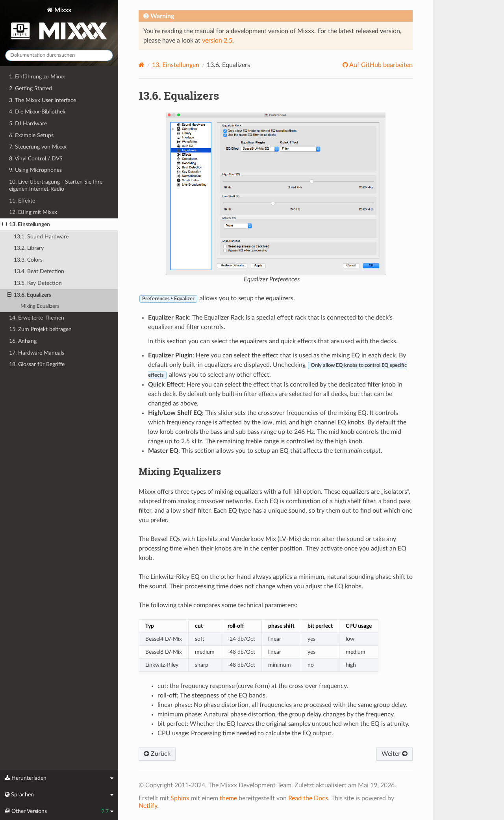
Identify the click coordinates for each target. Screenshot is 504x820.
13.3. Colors (28, 260)
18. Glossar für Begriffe (37, 364)
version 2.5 (217, 41)
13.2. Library (29, 248)
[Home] (142, 65)
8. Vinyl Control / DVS (36, 159)
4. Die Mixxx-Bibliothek (37, 112)
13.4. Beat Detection (39, 271)
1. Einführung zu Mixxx (37, 77)
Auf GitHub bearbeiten (380, 65)
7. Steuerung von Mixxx (38, 147)
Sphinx (180, 798)
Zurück (157, 754)
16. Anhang (23, 341)
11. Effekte (22, 201)
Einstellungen (176, 65)
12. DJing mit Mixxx (33, 212)
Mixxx (59, 25)
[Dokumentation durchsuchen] (59, 55)
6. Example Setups (31, 135)
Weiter (395, 754)
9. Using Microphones (35, 170)
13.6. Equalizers (29, 295)
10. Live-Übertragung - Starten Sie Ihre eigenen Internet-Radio (56, 185)
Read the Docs (308, 798)
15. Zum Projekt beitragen (40, 329)
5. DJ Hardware (28, 124)
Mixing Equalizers (40, 306)
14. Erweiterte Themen (37, 318)
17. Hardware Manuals (37, 353)
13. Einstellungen (26, 225)
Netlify (148, 806)
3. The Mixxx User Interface (43, 100)
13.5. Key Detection (38, 283)
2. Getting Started (31, 88)
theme (228, 798)
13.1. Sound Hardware (41, 237)
